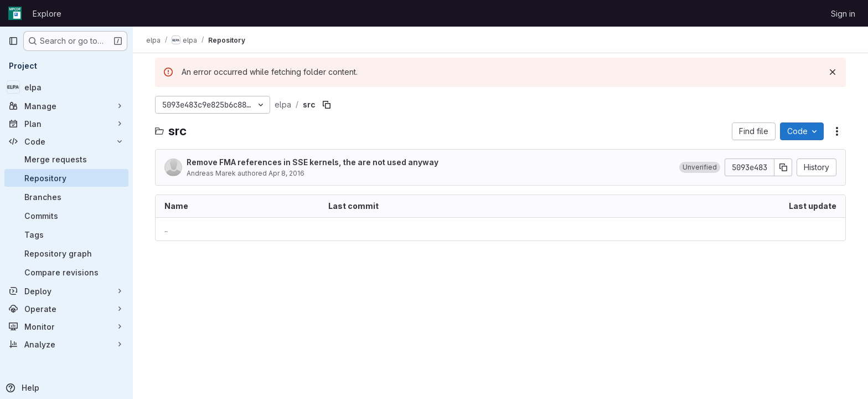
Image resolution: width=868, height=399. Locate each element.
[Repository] (66, 178)
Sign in (843, 14)
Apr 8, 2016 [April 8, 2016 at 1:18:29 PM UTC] (286, 173)
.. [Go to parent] (166, 229)
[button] (700, 167)
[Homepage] (15, 13)
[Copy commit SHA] (783, 167)
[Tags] (66, 234)
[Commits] (66, 216)
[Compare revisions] (66, 272)
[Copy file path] (327, 105)
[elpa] (66, 87)
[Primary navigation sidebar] (13, 41)
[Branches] (66, 197)
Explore (47, 14)
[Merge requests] (66, 159)
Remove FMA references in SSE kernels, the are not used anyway (312, 162)
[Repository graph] (66, 253)
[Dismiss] (833, 72)
